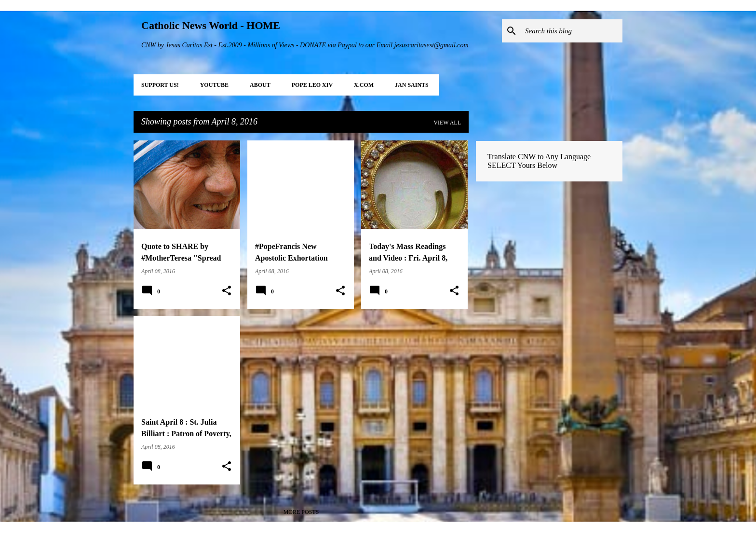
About (260, 85)
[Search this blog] (572, 31)
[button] (227, 291)
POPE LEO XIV (312, 85)
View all (447, 123)
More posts (301, 512)
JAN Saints (412, 85)
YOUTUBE (214, 85)
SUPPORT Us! (160, 85)
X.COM (364, 85)
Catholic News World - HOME (211, 25)
